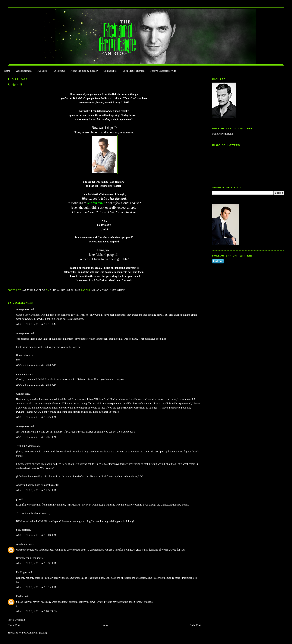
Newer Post (14, 625)
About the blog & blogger (84, 71)
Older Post (195, 625)
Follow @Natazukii (223, 134)
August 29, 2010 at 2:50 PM (36, 437)
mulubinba (22, 374)
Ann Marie (22, 544)
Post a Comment (16, 620)
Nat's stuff (117, 290)
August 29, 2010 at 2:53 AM (36, 385)
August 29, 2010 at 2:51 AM (36, 365)
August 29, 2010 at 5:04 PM (36, 535)
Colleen (20, 394)
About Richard (24, 71)
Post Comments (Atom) (34, 633)
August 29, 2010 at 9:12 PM (36, 587)
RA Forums (59, 71)
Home (7, 71)
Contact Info (110, 71)
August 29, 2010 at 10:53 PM (37, 611)
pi (17, 499)
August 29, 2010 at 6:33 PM (36, 563)
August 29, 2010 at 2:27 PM (36, 417)
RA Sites (42, 71)
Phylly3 (20, 596)
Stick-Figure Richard (133, 71)
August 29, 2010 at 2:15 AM (36, 324)
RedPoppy (22, 572)
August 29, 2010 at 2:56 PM (36, 490)
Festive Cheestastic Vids (163, 71)
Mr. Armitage (100, 290)
